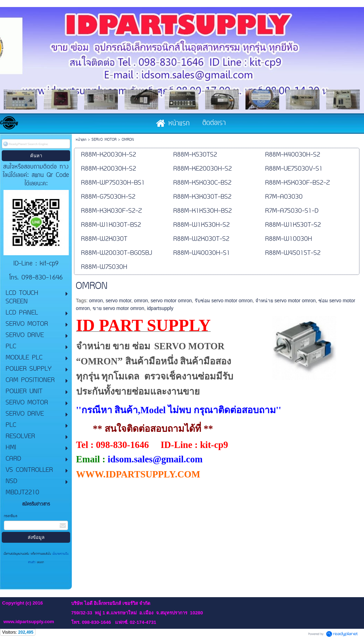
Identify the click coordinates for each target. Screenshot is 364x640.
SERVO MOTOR (104, 140)
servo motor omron (171, 301)
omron (96, 301)
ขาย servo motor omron (118, 308)
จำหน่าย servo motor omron (285, 301)
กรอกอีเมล (11, 516)
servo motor (118, 301)
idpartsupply (160, 308)
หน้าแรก (81, 140)
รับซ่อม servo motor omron (224, 301)
